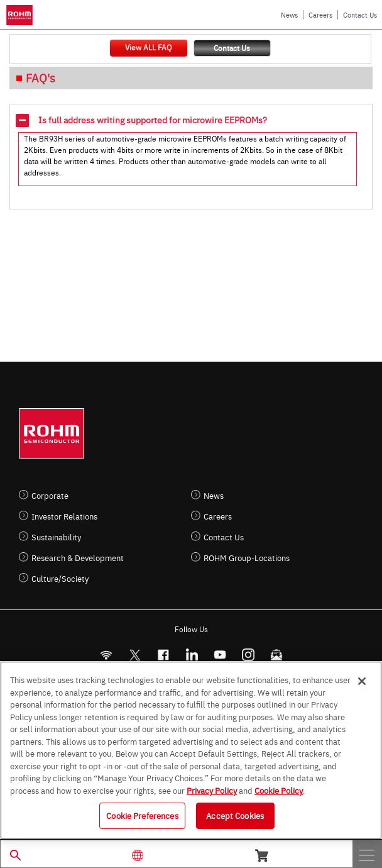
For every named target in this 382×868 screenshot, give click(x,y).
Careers (320, 15)
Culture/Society (60, 578)
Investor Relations (64, 516)
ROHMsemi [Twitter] (134, 655)
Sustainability (56, 537)
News (289, 15)
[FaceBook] (163, 655)
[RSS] (106, 655)
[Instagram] (248, 655)
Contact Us (360, 15)
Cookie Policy (279, 790)
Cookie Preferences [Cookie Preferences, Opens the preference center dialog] (142, 815)
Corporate (50, 495)
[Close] (362, 681)
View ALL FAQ (148, 47)
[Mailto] (276, 655)
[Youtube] (220, 655)
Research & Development (78, 558)
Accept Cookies (235, 815)
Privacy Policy (212, 790)
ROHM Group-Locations (247, 558)
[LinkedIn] (191, 655)
